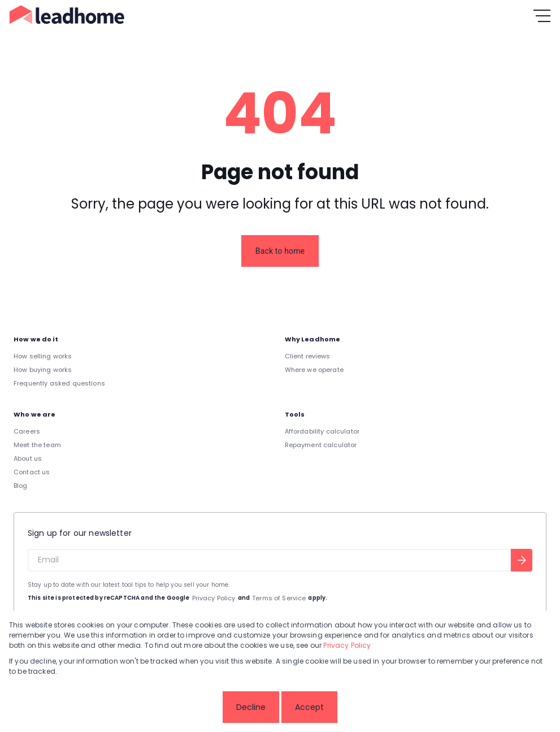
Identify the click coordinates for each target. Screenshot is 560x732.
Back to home (280, 251)
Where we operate (314, 370)
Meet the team (37, 445)
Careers (27, 431)
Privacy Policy (214, 598)
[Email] (269, 560)
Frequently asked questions (59, 383)
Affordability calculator (322, 431)
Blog (21, 486)
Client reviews (308, 356)
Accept (309, 707)
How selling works (43, 356)
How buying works (43, 370)
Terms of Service (279, 598)
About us (28, 458)
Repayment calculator (321, 445)
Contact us (32, 472)
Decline (251, 707)
